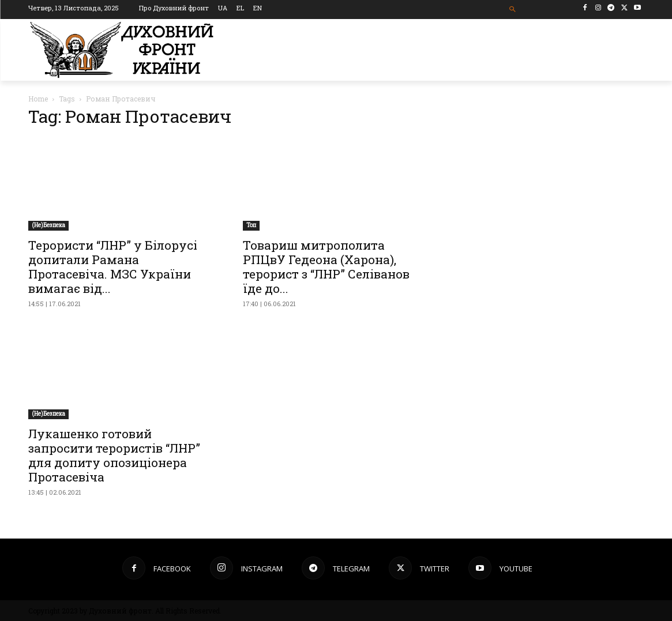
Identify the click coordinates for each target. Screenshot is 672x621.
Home (38, 99)
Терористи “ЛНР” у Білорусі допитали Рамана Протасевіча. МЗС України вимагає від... (113, 267)
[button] (513, 10)
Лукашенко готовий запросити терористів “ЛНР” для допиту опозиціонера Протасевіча (114, 455)
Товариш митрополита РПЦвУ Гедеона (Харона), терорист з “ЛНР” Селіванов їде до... (326, 267)
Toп (251, 225)
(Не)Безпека (48, 225)
